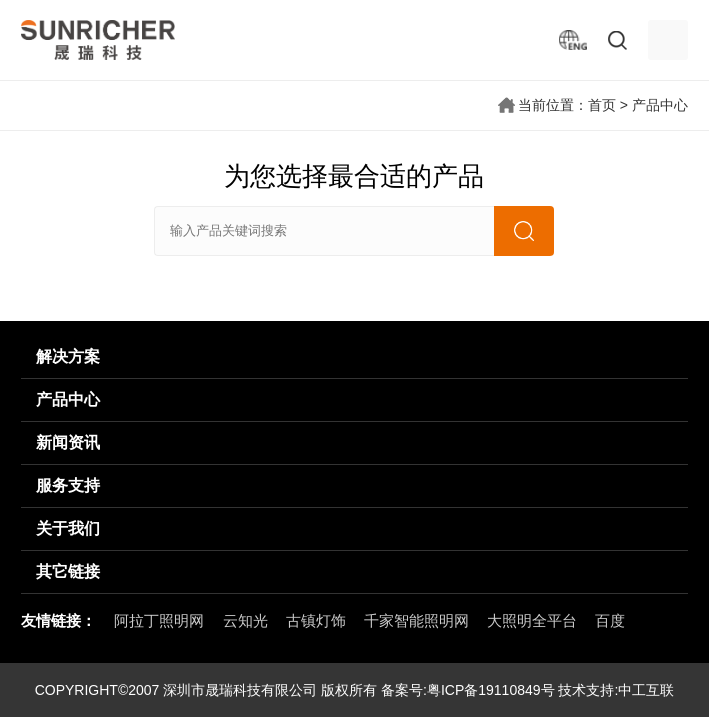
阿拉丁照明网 (159, 620)
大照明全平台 (532, 620)
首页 (602, 105)
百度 (610, 620)
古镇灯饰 (316, 620)
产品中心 (660, 105)
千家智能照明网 (416, 620)
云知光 (245, 620)
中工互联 (646, 690)
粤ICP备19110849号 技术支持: (522, 690)
